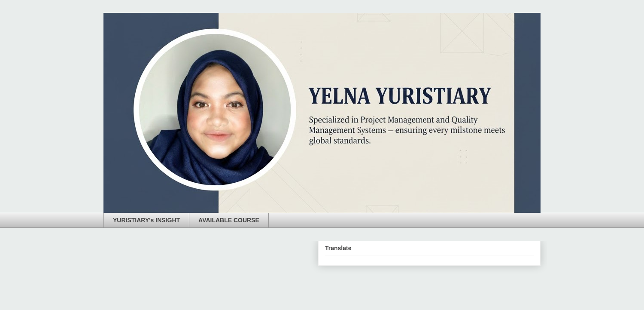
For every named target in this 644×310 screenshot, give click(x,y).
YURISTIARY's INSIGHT (146, 220)
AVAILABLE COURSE (229, 220)
